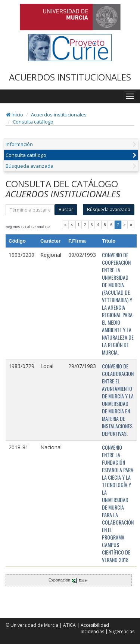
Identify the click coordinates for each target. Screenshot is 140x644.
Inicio (15, 115)
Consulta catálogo (33, 122)
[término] (30, 210)
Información (19, 144)
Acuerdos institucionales (59, 115)
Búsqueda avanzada (29, 166)
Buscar (66, 209)
